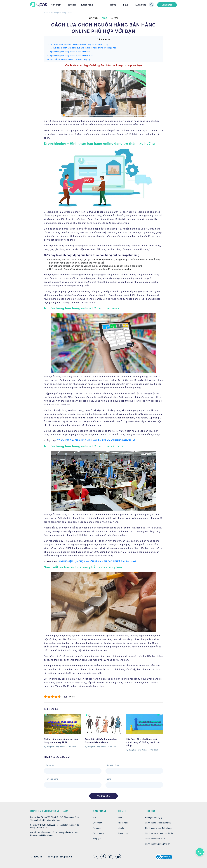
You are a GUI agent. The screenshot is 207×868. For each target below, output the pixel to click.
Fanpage (97, 828)
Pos (95, 817)
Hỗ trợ (114, 5)
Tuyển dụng (140, 5)
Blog (46, 13)
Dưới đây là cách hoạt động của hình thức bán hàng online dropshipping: (84, 48)
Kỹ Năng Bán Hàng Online (61, 13)
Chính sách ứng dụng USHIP (157, 844)
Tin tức (126, 5)
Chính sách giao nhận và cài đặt (159, 833)
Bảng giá (72, 5)
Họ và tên (50, 765)
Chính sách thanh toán (155, 839)
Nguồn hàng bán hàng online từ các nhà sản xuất (71, 56)
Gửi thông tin (103, 796)
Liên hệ (121, 828)
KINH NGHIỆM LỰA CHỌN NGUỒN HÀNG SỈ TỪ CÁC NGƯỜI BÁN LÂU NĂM (97, 562)
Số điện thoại (113, 765)
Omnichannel (99, 833)
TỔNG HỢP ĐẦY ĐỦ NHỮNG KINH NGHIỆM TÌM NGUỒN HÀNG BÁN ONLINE (96, 440)
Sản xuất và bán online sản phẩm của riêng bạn (71, 59)
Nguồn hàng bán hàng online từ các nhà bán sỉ (70, 52)
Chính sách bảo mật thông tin (158, 823)
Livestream (98, 823)
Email (110, 779)
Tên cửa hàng (52, 779)
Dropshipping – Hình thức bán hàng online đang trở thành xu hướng (79, 44)
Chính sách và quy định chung (158, 828)
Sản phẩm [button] (57, 5)
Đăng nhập (167, 5)
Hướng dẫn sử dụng (154, 817)
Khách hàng (87, 5)
